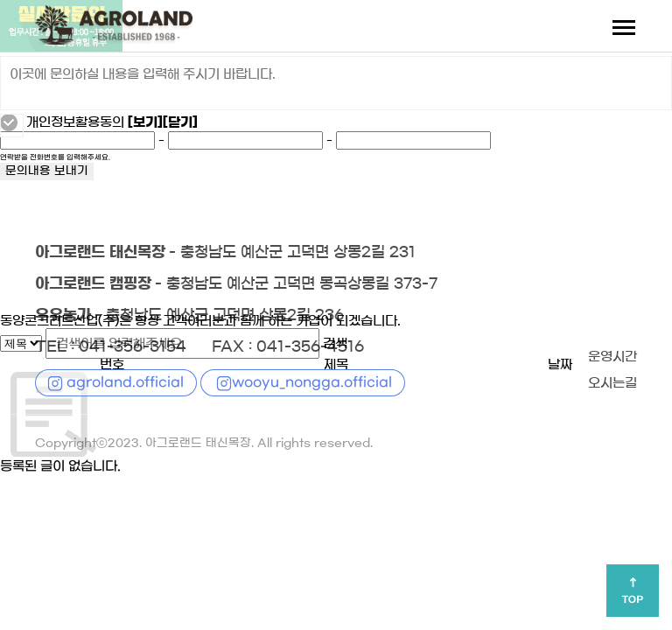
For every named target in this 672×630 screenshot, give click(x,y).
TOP (633, 599)
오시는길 (612, 383)
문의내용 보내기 (47, 171)
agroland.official (125, 382)
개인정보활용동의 (75, 122)
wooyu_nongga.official (312, 382)
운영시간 (612, 357)
